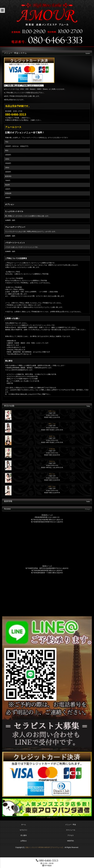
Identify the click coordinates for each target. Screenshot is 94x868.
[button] (2, 10)
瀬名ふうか (52, 424)
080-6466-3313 (47, 860)
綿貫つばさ (52, 486)
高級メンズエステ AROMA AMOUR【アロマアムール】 (45, 847)
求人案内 (24, 835)
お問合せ (24, 841)
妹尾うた (52, 436)
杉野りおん (52, 411)
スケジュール (71, 830)
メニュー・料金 (71, 825)
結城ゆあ (52, 449)
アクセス (71, 835)
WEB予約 (70, 841)
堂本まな (52, 461)
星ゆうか (52, 474)
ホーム (24, 825)
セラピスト (24, 830)
